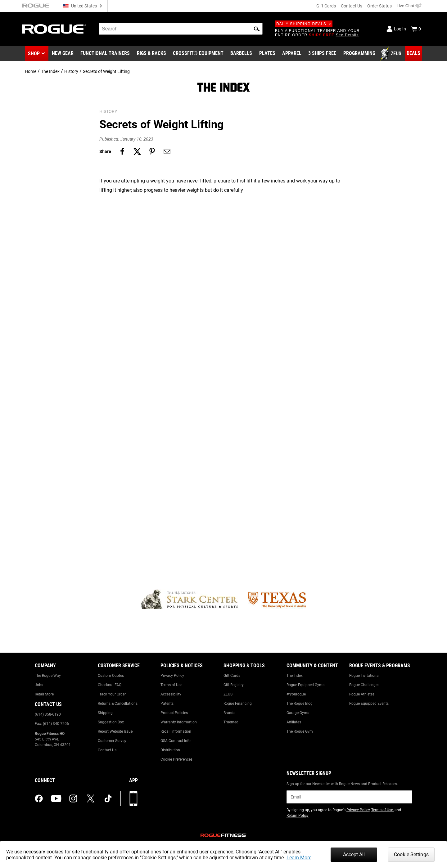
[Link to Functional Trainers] (105, 54)
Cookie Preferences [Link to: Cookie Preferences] (176, 759)
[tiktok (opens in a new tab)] (108, 798)
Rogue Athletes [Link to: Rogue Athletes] (362, 694)
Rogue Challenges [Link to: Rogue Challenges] (364, 685)
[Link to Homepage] (54, 29)
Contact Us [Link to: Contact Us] (107, 750)
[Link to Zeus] (392, 54)
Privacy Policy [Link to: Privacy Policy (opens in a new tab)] (358, 810)
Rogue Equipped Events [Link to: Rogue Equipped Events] (369, 704)
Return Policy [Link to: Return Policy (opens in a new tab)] (298, 816)
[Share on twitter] (137, 151)
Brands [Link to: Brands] (229, 713)
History (71, 71)
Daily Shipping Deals (304, 24)
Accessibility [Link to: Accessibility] (171, 694)
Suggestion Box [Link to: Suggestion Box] (111, 722)
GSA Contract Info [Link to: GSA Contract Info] (176, 741)
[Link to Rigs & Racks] (151, 54)
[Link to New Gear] (63, 54)
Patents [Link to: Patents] (167, 704)
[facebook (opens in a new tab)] (39, 798)
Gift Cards (326, 6)
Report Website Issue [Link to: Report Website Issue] (115, 731)
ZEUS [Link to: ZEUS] (228, 694)
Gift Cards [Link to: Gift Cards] (232, 676)
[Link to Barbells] (241, 54)
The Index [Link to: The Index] (295, 676)
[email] (349, 797)
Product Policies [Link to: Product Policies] (174, 713)
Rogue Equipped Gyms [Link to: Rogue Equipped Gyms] (305, 685)
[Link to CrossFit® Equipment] (198, 54)
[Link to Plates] (267, 54)
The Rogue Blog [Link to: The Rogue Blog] (300, 704)
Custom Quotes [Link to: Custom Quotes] (111, 676)
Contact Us (352, 6)
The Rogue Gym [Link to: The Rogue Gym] (300, 731)
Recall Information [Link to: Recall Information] (176, 731)
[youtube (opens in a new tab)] (56, 798)
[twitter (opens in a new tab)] (91, 798)
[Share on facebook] (122, 151)
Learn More (299, 858)
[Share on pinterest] (152, 151)
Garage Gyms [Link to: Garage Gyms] (298, 713)
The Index (50, 71)
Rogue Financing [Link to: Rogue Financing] (238, 704)
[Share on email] (167, 151)
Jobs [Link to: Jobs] (39, 685)
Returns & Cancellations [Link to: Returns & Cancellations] (118, 704)
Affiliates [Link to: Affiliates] (294, 722)
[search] (181, 29)
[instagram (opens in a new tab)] (73, 798)
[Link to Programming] (359, 54)
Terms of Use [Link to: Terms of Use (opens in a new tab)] (382, 810)
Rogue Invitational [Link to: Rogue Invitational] (364, 676)
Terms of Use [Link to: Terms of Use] (171, 685)
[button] (257, 29)
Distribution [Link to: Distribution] (170, 750)
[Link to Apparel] (292, 54)
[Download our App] (133, 798)
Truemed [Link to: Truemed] (231, 722)
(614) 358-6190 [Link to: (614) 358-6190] (48, 714)
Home (31, 71)
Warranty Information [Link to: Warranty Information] (179, 722)
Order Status (379, 6)
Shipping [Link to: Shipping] (105, 713)
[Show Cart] (416, 29)
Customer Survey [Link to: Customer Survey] (112, 741)
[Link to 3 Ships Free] (322, 54)
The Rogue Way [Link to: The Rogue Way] (48, 676)
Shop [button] (34, 54)
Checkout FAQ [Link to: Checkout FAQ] (110, 685)
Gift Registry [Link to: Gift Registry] (234, 685)
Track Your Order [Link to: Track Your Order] (112, 694)
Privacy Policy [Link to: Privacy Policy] (172, 676)
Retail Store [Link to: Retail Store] (44, 694)
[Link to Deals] (413, 53)
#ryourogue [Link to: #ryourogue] (296, 694)
